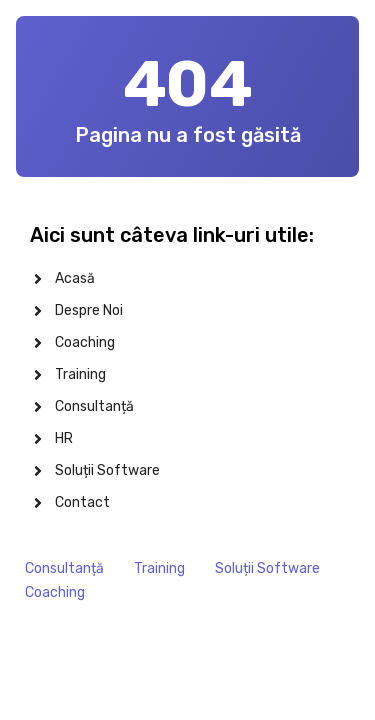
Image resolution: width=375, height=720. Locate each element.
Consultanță (64, 568)
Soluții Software (267, 568)
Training (159, 568)
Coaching (55, 592)
